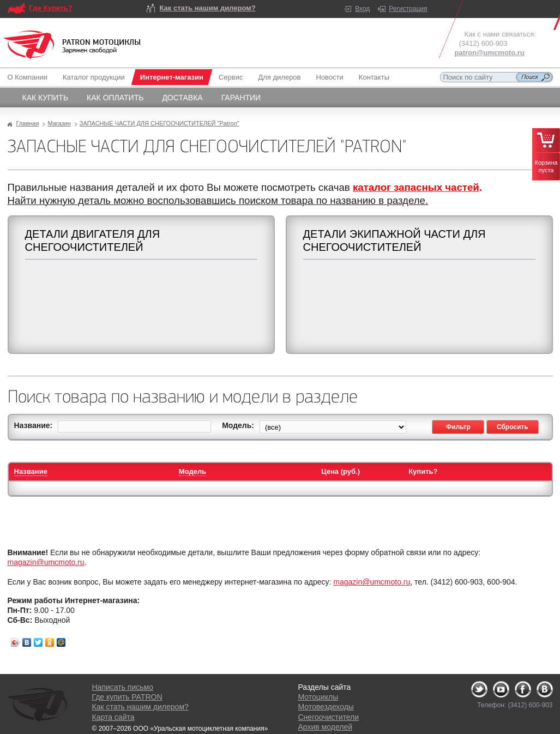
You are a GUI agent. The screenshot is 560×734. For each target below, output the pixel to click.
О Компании (30, 77)
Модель (192, 471)
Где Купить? (51, 8)
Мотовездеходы (326, 707)
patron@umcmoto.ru (490, 53)
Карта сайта (113, 717)
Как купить (46, 98)
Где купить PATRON (127, 697)
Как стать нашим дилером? (208, 8)
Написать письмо (123, 687)
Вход (362, 9)
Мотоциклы (318, 697)
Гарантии (241, 98)
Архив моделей (325, 727)
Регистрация (408, 9)
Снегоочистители (329, 717)
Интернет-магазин (172, 77)
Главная (28, 123)
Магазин (59, 123)
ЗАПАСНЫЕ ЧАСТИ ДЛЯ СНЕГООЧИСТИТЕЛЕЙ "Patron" (159, 123)
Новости (330, 77)
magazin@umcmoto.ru (46, 562)
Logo (72, 45)
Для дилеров (279, 77)
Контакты (374, 77)
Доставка (182, 98)
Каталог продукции (94, 77)
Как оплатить (115, 98)
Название (31, 471)
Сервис (231, 77)
